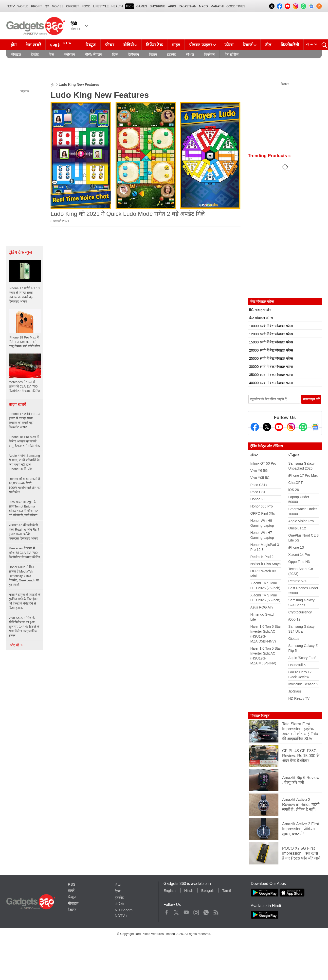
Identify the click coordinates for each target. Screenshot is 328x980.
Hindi (188, 890)
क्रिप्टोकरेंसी (290, 45)
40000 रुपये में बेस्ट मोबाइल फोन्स (271, 383)
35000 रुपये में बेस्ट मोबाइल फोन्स (271, 375)
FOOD (86, 6)
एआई (62, 44)
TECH (130, 6)
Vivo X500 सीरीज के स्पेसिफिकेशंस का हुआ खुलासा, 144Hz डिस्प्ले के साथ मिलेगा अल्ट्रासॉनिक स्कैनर (24, 627)
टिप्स (115, 54)
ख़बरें (71, 890)
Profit (36, 6)
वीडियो (128, 45)
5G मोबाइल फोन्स (261, 310)
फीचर (110, 45)
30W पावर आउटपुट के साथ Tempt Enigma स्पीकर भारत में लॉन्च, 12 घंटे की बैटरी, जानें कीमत (23, 509)
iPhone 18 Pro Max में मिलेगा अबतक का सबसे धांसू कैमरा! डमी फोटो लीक (24, 441)
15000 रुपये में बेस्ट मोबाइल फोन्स (271, 342)
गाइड (176, 45)
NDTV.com (124, 910)
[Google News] (315, 427)
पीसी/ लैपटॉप (94, 54)
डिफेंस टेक (154, 45)
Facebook (167, 911)
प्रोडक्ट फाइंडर (201, 45)
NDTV (11, 6)
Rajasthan (188, 6)
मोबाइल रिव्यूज (260, 716)
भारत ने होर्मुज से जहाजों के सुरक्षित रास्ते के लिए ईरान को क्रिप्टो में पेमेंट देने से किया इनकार (25, 601)
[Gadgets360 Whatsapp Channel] (303, 427)
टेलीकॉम (134, 54)
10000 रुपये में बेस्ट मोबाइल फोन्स (271, 326)
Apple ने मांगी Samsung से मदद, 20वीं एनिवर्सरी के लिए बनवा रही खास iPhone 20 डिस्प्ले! (24, 462)
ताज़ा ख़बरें (17, 405)
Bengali (207, 890)
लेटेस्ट (254, 455)
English (170, 890)
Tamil (227, 890)
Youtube (186, 911)
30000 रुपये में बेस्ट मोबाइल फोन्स (271, 367)
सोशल (190, 54)
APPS (172, 6)
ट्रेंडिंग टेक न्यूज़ (20, 252)
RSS (72, 884)
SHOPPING (157, 6)
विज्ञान (153, 54)
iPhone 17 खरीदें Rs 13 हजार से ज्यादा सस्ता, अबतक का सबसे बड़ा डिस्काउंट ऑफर (24, 420)
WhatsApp (206, 911)
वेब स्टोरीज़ (232, 54)
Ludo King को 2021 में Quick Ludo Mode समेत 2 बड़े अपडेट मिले (128, 214)
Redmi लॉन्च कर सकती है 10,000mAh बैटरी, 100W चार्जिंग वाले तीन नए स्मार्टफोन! (25, 485)
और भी (17, 645)
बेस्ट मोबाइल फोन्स (261, 318)
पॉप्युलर (294, 455)
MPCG (203, 6)
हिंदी (47, 6)
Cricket (73, 6)
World (23, 6)
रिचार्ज (248, 45)
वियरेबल (209, 54)
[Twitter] (267, 427)
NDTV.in (121, 916)
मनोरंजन (70, 54)
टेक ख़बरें (33, 45)
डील (268, 45)
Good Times (236, 6)
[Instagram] (291, 427)
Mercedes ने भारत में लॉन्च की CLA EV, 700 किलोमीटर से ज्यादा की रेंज (24, 553)
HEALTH (117, 6)
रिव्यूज (91, 45)
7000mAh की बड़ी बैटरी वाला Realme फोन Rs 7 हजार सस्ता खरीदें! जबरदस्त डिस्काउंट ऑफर (24, 532)
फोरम (229, 45)
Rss (216, 911)
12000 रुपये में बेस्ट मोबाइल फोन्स (271, 334)
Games (142, 6)
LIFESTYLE (101, 6)
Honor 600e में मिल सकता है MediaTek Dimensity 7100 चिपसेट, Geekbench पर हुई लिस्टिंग (24, 576)
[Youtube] (279, 427)
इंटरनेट (172, 54)
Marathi (217, 6)
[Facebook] (255, 427)
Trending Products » (269, 156)
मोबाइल (16, 54)
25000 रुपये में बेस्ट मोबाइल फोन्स (271, 358)
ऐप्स (51, 54)
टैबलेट (35, 54)
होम (14, 45)
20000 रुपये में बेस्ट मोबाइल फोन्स (271, 350)
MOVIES (58, 6)
